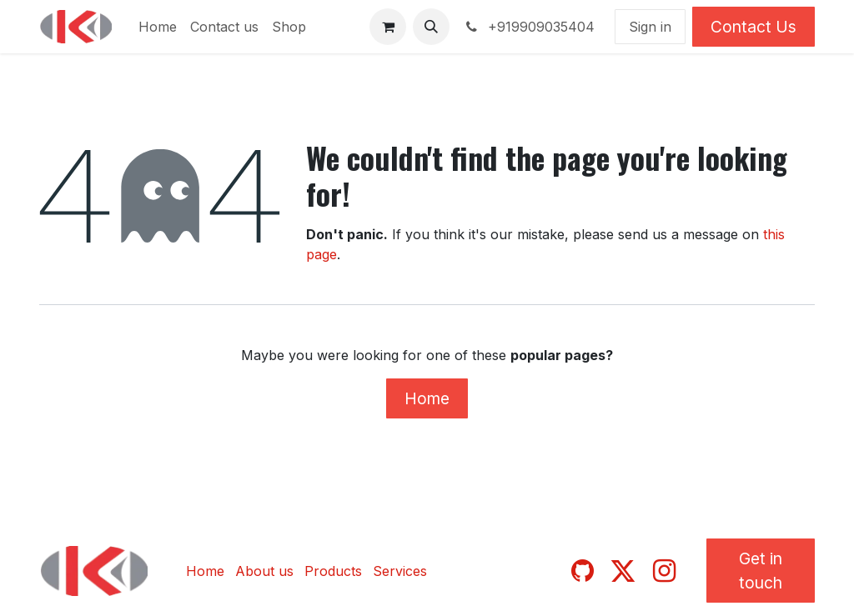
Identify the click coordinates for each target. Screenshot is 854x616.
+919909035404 (529, 27)
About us (264, 571)
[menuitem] (158, 27)
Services (400, 571)
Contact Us (754, 27)
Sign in (650, 27)
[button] (431, 27)
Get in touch (761, 571)
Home (427, 398)
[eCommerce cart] (388, 27)
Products (333, 571)
